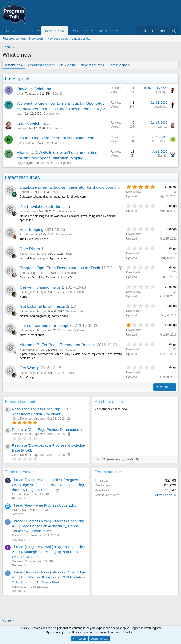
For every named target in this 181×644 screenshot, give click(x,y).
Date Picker (30, 249)
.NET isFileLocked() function (45, 206)
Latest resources (22, 177)
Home (11, 31)
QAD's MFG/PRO (57, 143)
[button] (38, 31)
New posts (36, 39)
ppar (20, 114)
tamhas (21, 128)
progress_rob (25, 163)
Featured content (14, 39)
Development (52, 114)
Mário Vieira (160, 141)
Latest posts (18, 79)
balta (20, 94)
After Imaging (31, 230)
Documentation (68, 273)
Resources (80, 31)
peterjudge (160, 92)
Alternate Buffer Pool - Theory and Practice (58, 345)
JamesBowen (28, 211)
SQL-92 (58, 94)
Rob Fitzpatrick (29, 350)
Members (106, 31)
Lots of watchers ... (34, 123)
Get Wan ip (29, 368)
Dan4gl (163, 156)
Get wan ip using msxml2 (42, 287)
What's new (55, 31)
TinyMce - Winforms (35, 89)
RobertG (25, 192)
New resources (58, 39)
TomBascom (27, 234)
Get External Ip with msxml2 (45, 306)
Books (71, 373)
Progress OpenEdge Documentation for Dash (60, 268)
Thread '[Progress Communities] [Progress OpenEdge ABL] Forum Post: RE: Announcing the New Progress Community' (48, 485)
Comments (54, 128)
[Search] (174, 31)
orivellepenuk (166, 495)
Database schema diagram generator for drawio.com (66, 187)
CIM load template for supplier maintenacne (56, 138)
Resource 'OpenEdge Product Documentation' (48, 430)
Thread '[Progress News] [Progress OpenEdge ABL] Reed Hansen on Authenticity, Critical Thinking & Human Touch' (48, 526)
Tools (54, 192)
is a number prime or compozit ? (48, 326)
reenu (20, 143)
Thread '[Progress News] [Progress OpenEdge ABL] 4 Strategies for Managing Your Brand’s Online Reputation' (48, 552)
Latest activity (81, 39)
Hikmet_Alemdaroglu (33, 254)
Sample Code (67, 211)
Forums (28, 31)
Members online (109, 401)
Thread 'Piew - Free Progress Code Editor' (45, 505)
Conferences (64, 234)
